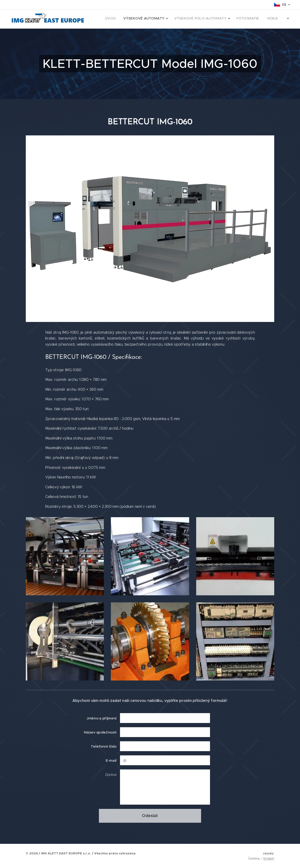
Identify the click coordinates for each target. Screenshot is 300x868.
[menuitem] (242, 19)
